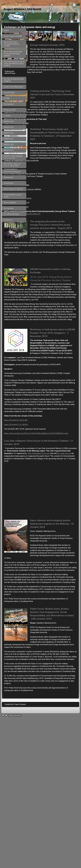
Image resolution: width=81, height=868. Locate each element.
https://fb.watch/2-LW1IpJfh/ (41, 509)
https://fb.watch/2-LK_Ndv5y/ (41, 513)
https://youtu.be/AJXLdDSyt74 (46, 240)
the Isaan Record (61, 550)
